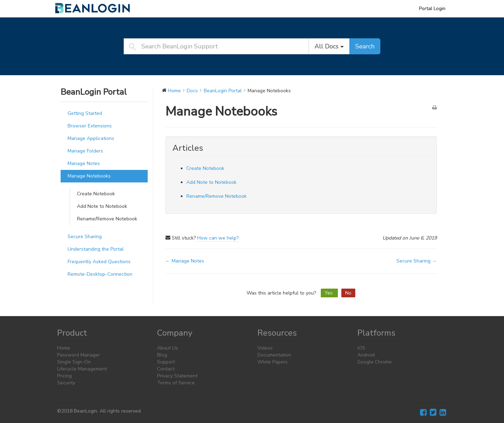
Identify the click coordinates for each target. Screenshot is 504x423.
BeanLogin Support (97, 8)
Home (64, 348)
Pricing (64, 376)
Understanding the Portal (96, 249)
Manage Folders (85, 151)
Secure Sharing (85, 237)
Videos (265, 348)
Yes (329, 293)
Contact (166, 369)
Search (365, 46)
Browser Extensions (90, 126)
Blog (162, 355)
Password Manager (79, 355)
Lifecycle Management (82, 369)
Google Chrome (375, 362)
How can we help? (218, 238)
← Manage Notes (185, 261)
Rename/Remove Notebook (107, 219)
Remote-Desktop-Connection (100, 274)
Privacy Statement (177, 376)
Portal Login (432, 9)
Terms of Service (176, 383)
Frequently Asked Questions (99, 262)
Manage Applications (91, 138)
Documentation (274, 355)
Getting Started (85, 113)
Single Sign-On (74, 362)
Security (66, 383)
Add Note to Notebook (102, 206)
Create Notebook (96, 194)
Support (166, 362)
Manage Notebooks (89, 176)
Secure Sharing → (417, 261)
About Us (168, 348)
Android (366, 355)
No (348, 293)
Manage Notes (84, 163)
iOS (361, 348)
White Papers (273, 362)
